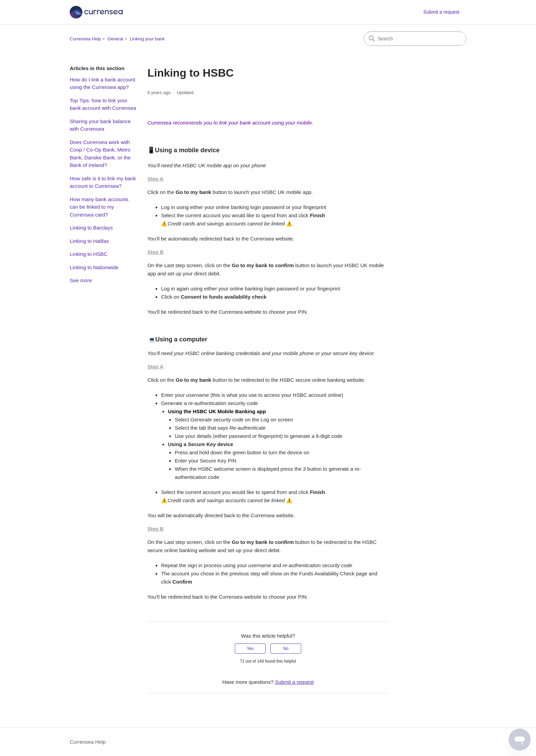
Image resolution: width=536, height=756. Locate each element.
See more (81, 280)
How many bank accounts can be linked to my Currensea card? (99, 207)
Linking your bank (147, 39)
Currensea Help (85, 39)
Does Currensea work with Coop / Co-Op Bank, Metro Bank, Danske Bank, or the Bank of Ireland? (100, 154)
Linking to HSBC (89, 254)
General (115, 39)
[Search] (415, 39)
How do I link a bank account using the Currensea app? (103, 83)
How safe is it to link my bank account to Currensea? (103, 182)
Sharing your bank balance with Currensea (100, 125)
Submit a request (441, 12)
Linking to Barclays (91, 228)
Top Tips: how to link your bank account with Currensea (103, 104)
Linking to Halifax (89, 241)
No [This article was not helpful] (286, 649)
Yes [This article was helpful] (250, 649)
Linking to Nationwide (94, 267)
